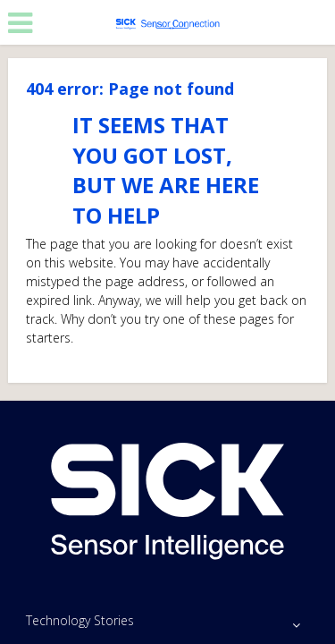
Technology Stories (80, 620)
